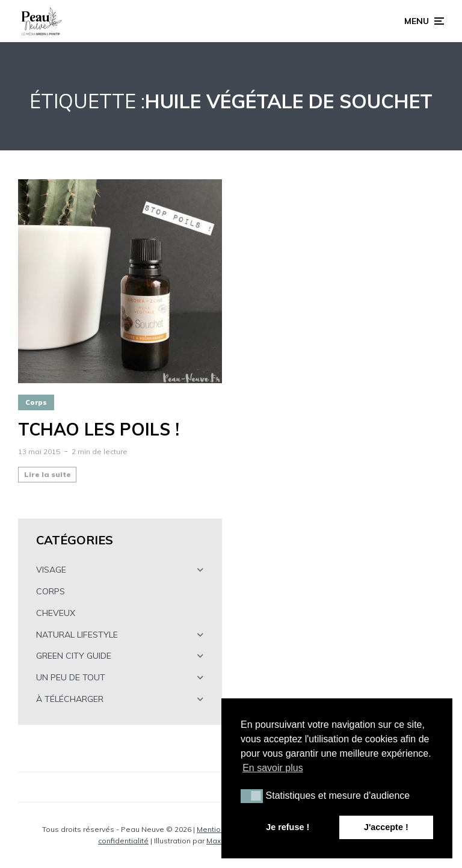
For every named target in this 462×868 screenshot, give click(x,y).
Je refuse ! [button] (288, 827)
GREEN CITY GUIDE (74, 656)
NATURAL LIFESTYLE (77, 635)
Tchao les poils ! (99, 429)
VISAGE (51, 570)
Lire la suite (48, 474)
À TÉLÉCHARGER (70, 699)
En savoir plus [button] (273, 768)
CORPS (51, 591)
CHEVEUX (56, 613)
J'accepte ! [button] (386, 827)
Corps (36, 402)
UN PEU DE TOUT (71, 677)
